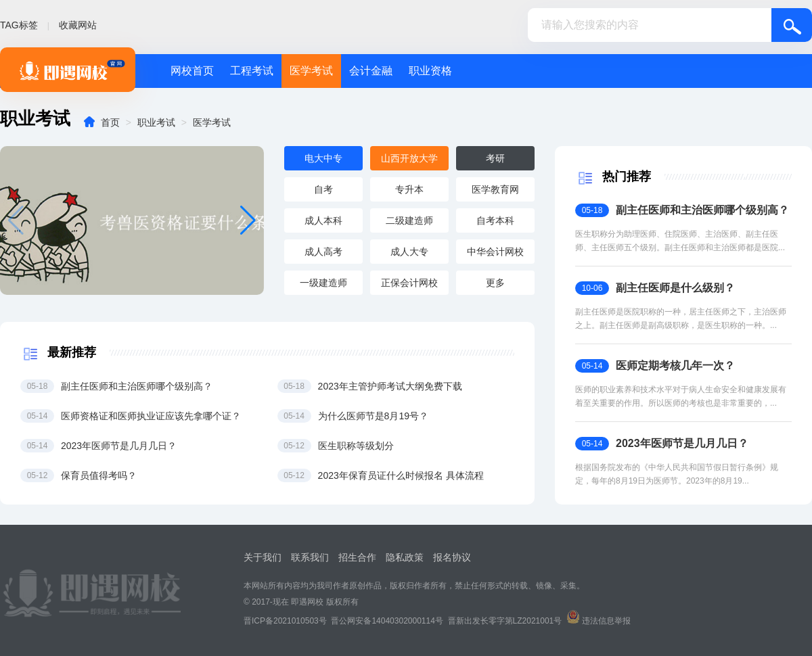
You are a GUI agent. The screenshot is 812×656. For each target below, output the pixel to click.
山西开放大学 (409, 158)
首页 (110, 122)
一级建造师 (323, 283)
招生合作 (357, 557)
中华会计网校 (495, 252)
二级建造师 (409, 220)
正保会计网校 (409, 283)
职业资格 (430, 71)
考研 (495, 158)
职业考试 (156, 122)
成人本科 (323, 220)
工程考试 (252, 71)
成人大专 (409, 252)
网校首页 (192, 71)
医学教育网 (495, 189)
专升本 (409, 189)
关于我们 (263, 557)
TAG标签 (19, 25)
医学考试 (311, 71)
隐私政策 (405, 557)
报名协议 (452, 557)
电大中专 (323, 158)
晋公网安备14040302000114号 (387, 621)
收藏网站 (78, 25)
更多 (495, 283)
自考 (323, 189)
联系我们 (310, 557)
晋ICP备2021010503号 (285, 621)
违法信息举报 (606, 621)
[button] (248, 220)
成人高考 (323, 252)
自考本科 (495, 220)
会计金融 (371, 71)
